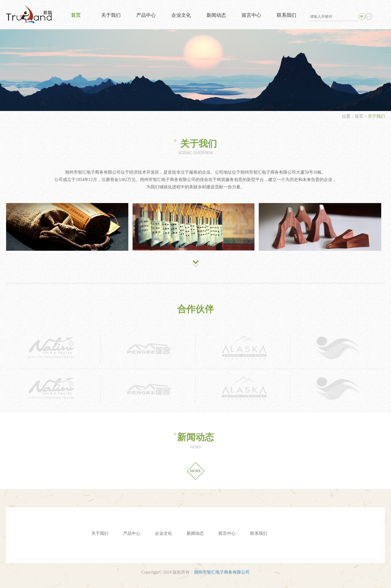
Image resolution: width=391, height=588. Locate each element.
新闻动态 (216, 15)
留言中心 (251, 15)
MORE (196, 471)
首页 (76, 15)
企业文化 (181, 15)
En (369, 17)
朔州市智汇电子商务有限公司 (222, 572)
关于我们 (111, 15)
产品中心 (146, 15)
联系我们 (287, 15)
